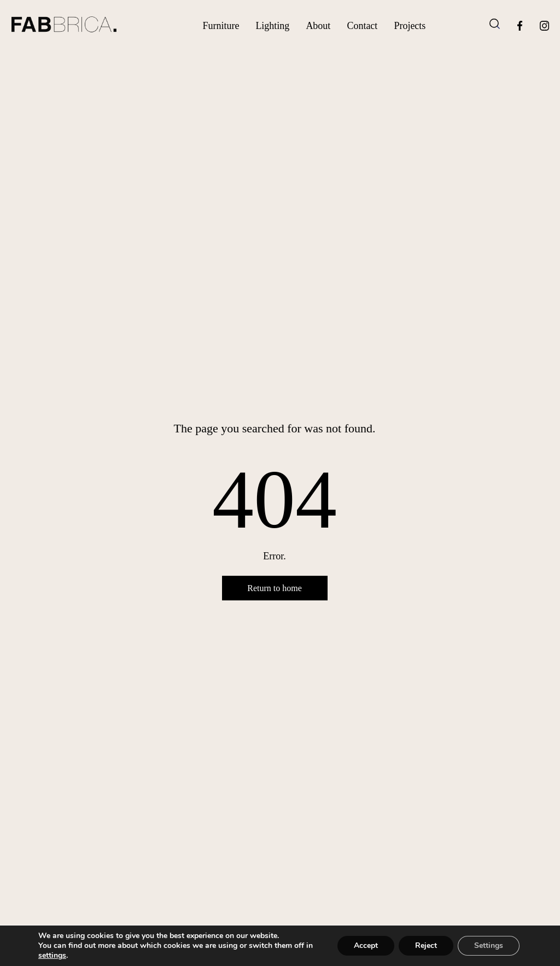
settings (52, 956)
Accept (366, 945)
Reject (426, 945)
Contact (362, 26)
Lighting (272, 26)
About (318, 26)
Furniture (221, 26)
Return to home (275, 588)
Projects (410, 26)
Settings (489, 945)
